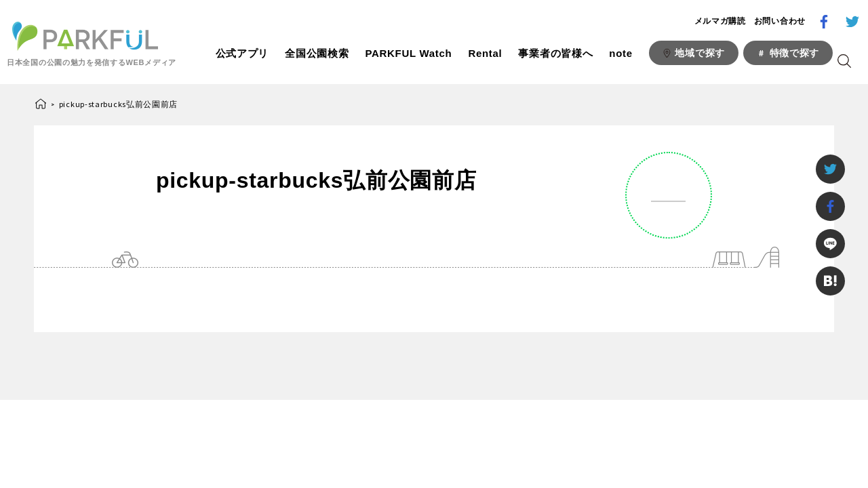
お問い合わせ (780, 21)
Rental (485, 53)
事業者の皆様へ (555, 53)
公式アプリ (242, 53)
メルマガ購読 (720, 21)
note (620, 53)
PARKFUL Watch (408, 53)
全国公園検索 (317, 53)
